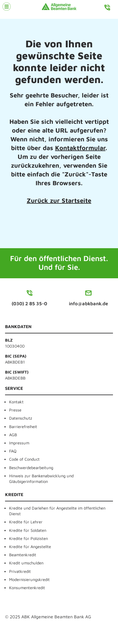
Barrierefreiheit (23, 427)
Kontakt (16, 402)
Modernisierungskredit (29, 579)
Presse (15, 410)
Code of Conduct (24, 459)
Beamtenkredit (23, 555)
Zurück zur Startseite (59, 200)
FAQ (13, 451)
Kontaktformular (80, 148)
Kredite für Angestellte (30, 547)
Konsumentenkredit (27, 588)
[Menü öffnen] (7, 7)
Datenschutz (21, 418)
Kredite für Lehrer (26, 522)
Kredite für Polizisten (28, 538)
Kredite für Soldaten (28, 530)
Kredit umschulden (26, 563)
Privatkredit (20, 571)
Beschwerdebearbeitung (31, 468)
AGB (13, 435)
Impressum (19, 443)
